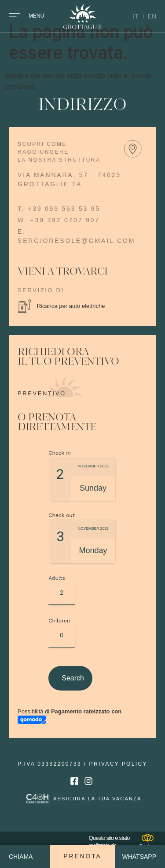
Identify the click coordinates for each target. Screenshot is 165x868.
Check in (60, 468)
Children (53, 636)
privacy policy (119, 779)
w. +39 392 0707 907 (59, 235)
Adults (53, 593)
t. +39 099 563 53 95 (59, 224)
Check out (62, 530)
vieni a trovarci (63, 288)
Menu (36, 16)
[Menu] (14, 15)
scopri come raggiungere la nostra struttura (59, 167)
